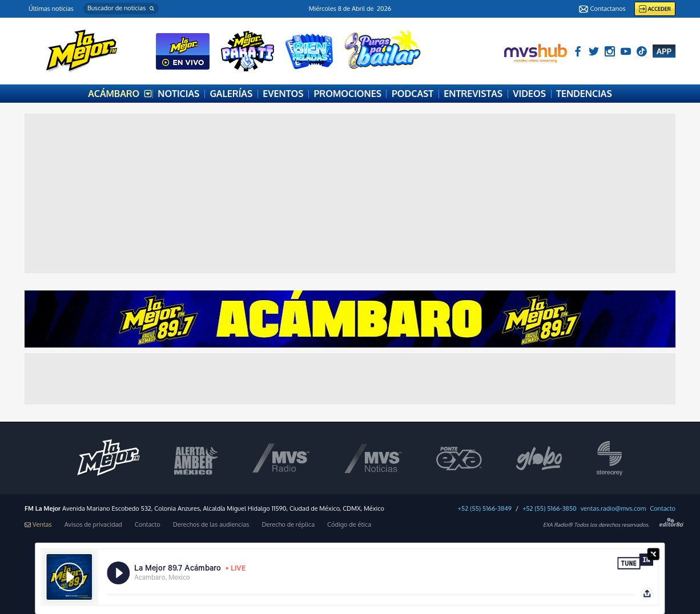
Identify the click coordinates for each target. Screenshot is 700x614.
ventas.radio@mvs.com (613, 509)
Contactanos (602, 9)
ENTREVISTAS (473, 94)
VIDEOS (529, 94)
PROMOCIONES (348, 94)
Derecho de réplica (288, 525)
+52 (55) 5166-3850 (549, 509)
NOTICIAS (178, 94)
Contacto (663, 509)
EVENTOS (283, 94)
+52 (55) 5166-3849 (485, 509)
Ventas (38, 525)
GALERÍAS (231, 94)
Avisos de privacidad (93, 525)
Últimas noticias (51, 9)
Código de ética (349, 525)
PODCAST (413, 94)
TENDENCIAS (584, 94)
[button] (121, 9)
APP (664, 51)
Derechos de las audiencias (211, 525)
